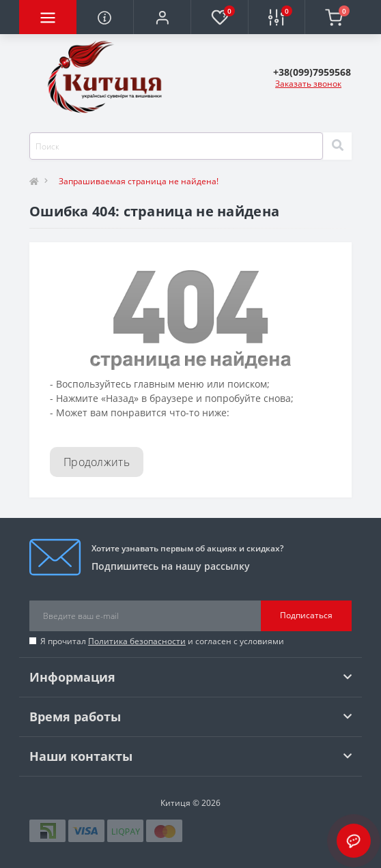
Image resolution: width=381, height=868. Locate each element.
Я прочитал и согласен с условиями (162, 641)
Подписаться (306, 615)
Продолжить (97, 462)
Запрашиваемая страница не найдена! (139, 181)
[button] (162, 17)
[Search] (337, 146)
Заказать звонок (308, 84)
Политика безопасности (137, 641)
